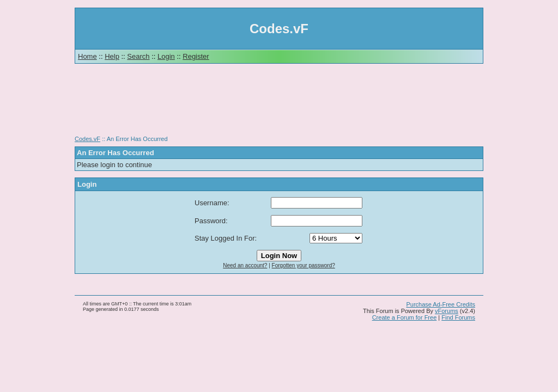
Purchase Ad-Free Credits (441, 304)
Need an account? (245, 265)
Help (112, 56)
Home (87, 56)
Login (166, 56)
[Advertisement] (279, 103)
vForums (447, 311)
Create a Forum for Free (405, 317)
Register (196, 56)
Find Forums (458, 317)
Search (138, 56)
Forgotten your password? (304, 265)
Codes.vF (87, 139)
